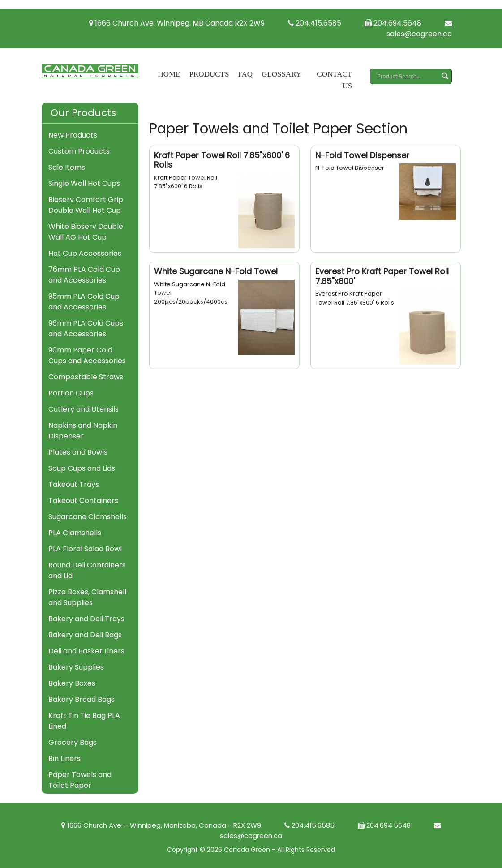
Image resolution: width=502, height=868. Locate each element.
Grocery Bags (73, 742)
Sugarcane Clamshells (88, 517)
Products (209, 74)
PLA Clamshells (75, 533)
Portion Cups (71, 393)
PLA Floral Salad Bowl (85, 549)
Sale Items (67, 167)
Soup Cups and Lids (82, 468)
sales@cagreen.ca (419, 29)
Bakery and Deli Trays (86, 619)
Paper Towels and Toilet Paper (80, 780)
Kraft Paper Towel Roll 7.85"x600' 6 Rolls (222, 160)
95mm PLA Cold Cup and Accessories (84, 302)
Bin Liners (64, 758)
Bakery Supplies (76, 667)
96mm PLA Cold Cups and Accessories (86, 329)
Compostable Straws (86, 377)
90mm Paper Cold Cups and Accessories (87, 355)
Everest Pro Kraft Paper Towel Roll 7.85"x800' (382, 276)
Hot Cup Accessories (85, 253)
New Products (73, 135)
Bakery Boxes (72, 683)
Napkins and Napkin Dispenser (83, 431)
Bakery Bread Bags (82, 699)
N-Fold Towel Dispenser (362, 155)
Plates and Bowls (78, 452)
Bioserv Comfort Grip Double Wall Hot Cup (86, 205)
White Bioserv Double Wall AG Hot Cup (86, 232)
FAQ (245, 74)
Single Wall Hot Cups (84, 183)
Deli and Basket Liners (86, 651)
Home (169, 74)
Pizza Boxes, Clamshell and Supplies (87, 597)
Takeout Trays (74, 484)
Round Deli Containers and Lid (87, 570)
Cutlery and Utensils (84, 409)
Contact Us (334, 80)
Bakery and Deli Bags (85, 635)
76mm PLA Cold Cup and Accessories (84, 275)
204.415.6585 (315, 23)
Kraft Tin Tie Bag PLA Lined (84, 721)
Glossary (281, 74)
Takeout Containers (83, 501)
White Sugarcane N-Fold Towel (216, 271)
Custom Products (79, 151)
